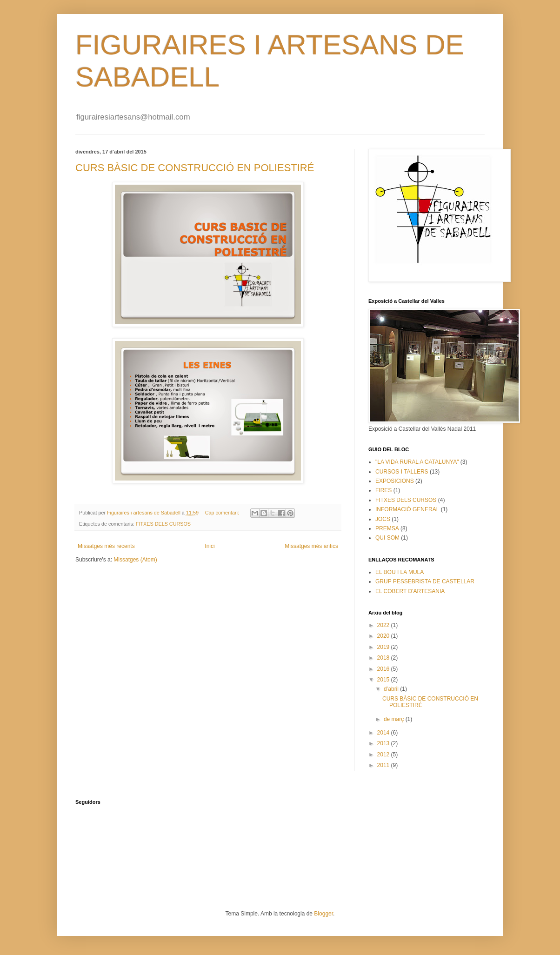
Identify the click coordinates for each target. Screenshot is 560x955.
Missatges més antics (311, 546)
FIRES (383, 490)
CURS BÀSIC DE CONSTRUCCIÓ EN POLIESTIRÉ (195, 168)
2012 (384, 755)
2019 (384, 647)
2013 (384, 743)
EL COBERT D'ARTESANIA (410, 591)
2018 (384, 658)
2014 (384, 733)
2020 (384, 636)
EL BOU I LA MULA (400, 572)
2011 (384, 765)
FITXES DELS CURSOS (163, 524)
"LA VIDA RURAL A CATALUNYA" (417, 462)
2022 (384, 625)
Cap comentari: (223, 513)
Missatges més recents (106, 546)
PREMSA (387, 528)
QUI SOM (387, 538)
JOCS (383, 519)
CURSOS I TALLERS (402, 472)
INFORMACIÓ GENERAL (407, 509)
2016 (384, 669)
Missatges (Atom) (135, 560)
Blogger (323, 914)
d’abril (392, 689)
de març (395, 719)
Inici (210, 546)
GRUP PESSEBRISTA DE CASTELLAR (425, 581)
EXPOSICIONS (395, 481)
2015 (384, 680)
